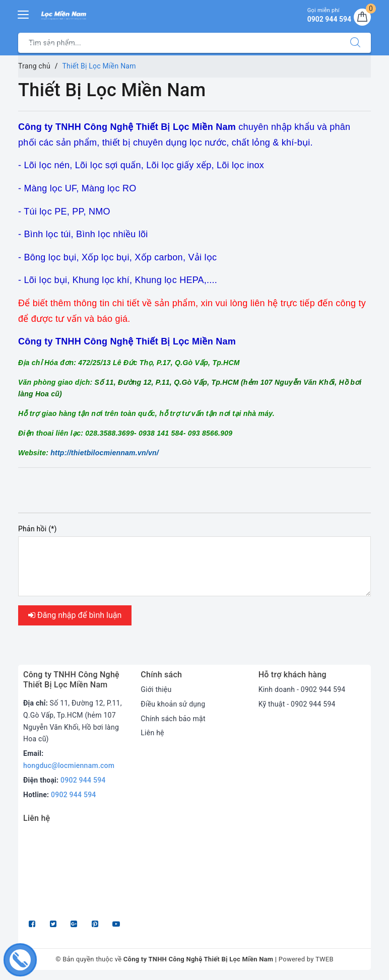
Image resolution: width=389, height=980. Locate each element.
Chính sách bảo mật (173, 719)
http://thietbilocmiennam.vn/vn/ (105, 453)
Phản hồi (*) (38, 529)
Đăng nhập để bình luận (75, 615)
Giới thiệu (156, 689)
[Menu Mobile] (24, 13)
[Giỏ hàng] (362, 17)
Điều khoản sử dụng (173, 704)
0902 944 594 (83, 780)
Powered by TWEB (306, 959)
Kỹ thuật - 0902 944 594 (297, 704)
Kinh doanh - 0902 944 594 (302, 689)
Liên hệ (152, 733)
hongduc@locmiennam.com (69, 765)
